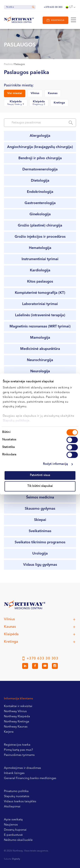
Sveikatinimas (40, 531)
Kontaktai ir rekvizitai (18, 706)
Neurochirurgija (40, 360)
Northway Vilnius (15, 711)
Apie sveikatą (13, 820)
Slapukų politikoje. (17, 421)
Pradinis (8, 64)
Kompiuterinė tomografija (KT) (40, 293)
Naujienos (11, 825)
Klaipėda (16, 103)
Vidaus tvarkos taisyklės (20, 802)
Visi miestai (15, 93)
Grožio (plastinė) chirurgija (40, 226)
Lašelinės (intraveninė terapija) (40, 315)
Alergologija (40, 136)
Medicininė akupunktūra (40, 349)
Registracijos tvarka (17, 745)
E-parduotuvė (13, 835)
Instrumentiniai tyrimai (40, 259)
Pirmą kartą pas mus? (18, 750)
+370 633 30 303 (53, 7)
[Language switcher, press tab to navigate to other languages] (71, 7)
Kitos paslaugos (40, 282)
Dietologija (40, 181)
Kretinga (59, 103)
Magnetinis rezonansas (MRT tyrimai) (40, 326)
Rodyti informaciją (55, 464)
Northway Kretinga (17, 722)
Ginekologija (40, 214)
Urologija (40, 554)
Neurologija (40, 371)
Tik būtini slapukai (40, 486)
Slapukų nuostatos (17, 796)
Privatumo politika (16, 791)
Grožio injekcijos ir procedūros (40, 237)
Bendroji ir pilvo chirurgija (40, 158)
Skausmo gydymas (40, 509)
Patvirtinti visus (40, 475)
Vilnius (35, 93)
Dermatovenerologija (40, 169)
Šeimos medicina (40, 497)
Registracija (58, 20)
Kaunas (53, 93)
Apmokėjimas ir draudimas (22, 768)
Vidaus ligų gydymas (40, 565)
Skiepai (40, 520)
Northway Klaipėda (17, 717)
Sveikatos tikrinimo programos (40, 542)
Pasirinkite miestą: (19, 86)
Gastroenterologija (40, 203)
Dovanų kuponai (15, 830)
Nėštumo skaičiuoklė (18, 840)
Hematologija (40, 248)
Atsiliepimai (12, 807)
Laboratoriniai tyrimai (40, 304)
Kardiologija (40, 270)
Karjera (9, 732)
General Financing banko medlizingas (30, 778)
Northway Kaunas (16, 727)
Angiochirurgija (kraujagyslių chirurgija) (40, 147)
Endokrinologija (40, 192)
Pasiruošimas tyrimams (19, 755)
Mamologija (40, 338)
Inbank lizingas (14, 773)
